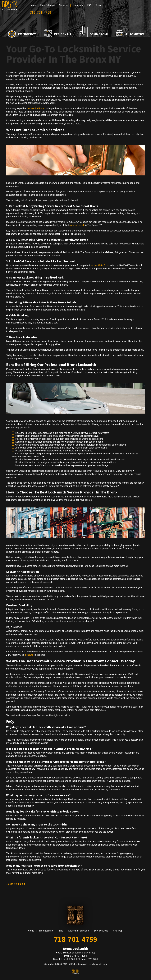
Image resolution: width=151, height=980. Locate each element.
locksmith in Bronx (100, 265)
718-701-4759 (40, 13)
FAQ (89, 5)
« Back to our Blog (15, 884)
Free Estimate (47, 5)
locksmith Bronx (36, 108)
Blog (98, 5)
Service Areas (101, 931)
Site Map (118, 931)
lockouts (29, 655)
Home (33, 5)
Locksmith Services (79, 931)
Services (64, 5)
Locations (78, 5)
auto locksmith (77, 225)
